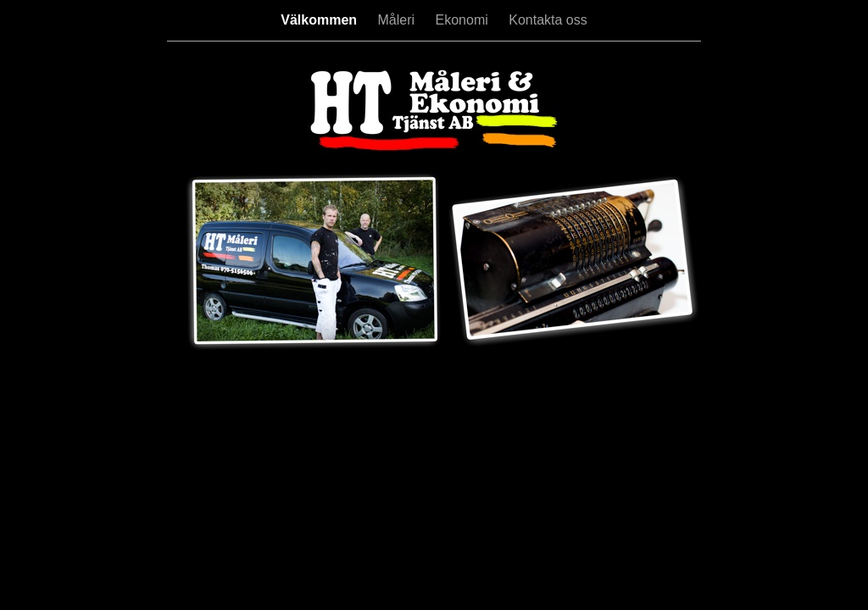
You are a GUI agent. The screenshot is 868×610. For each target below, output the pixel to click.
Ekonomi (464, 20)
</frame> (181, 373)
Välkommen (320, 20)
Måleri (398, 20)
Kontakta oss (548, 20)
